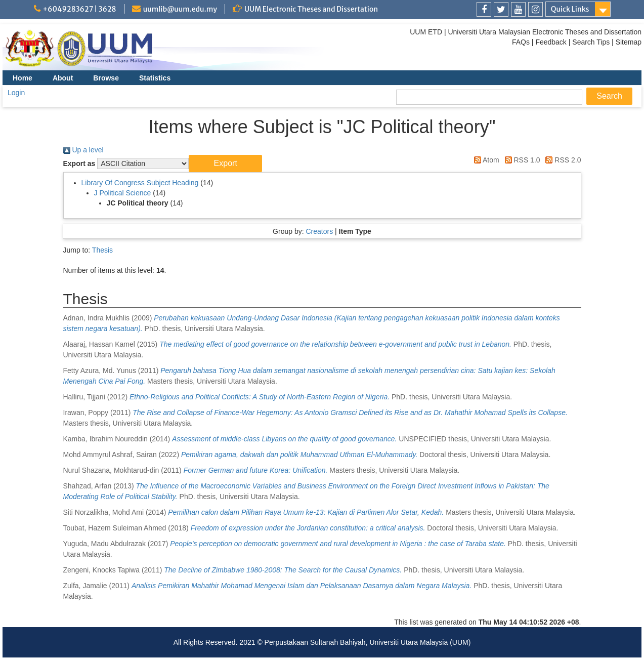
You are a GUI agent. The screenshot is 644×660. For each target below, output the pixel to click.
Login (16, 93)
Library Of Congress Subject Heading (140, 183)
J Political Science (123, 193)
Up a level (83, 150)
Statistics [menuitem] (155, 78)
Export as (79, 163)
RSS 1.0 (521, 160)
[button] (225, 163)
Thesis (102, 250)
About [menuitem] (63, 78)
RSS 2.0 (561, 160)
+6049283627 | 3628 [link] (80, 9)
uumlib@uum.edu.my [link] (180, 9)
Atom (485, 160)
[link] (484, 9)
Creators (319, 231)
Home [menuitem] (23, 78)
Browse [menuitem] (106, 78)
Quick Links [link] (570, 9)
